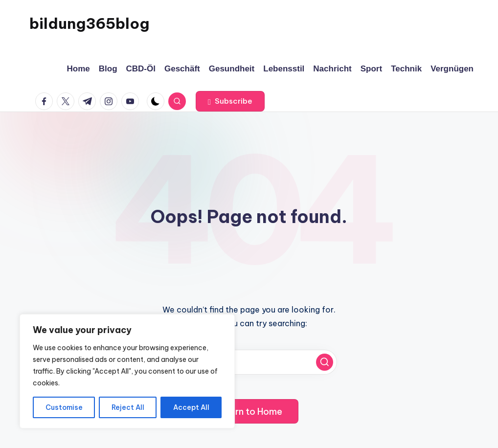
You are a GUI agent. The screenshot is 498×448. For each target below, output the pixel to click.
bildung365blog (89, 23)
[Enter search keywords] (249, 362)
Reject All (128, 407)
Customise (64, 407)
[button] (230, 101)
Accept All (191, 407)
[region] (127, 371)
